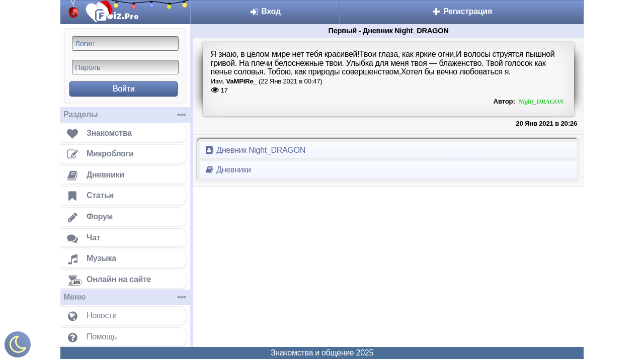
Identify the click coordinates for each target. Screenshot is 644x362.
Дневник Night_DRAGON (255, 150)
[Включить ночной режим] (18, 347)
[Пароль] (125, 67)
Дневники (228, 170)
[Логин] (125, 43)
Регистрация (462, 11)
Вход (265, 11)
